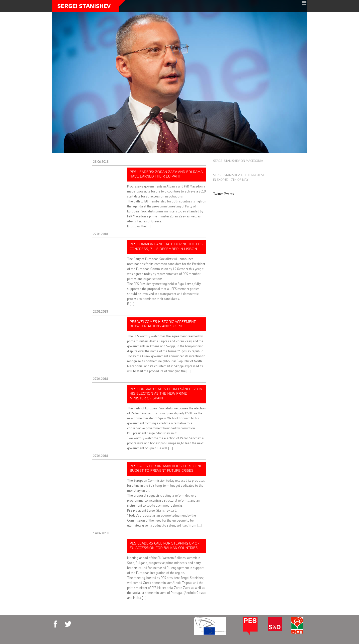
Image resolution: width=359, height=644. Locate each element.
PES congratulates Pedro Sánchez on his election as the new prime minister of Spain (166, 394)
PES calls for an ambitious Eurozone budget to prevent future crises (166, 469)
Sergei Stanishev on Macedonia (238, 161)
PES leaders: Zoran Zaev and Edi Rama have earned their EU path (166, 174)
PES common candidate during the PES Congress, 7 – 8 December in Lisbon (166, 247)
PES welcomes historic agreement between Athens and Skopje (163, 324)
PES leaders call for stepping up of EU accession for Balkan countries (165, 546)
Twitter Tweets (224, 194)
